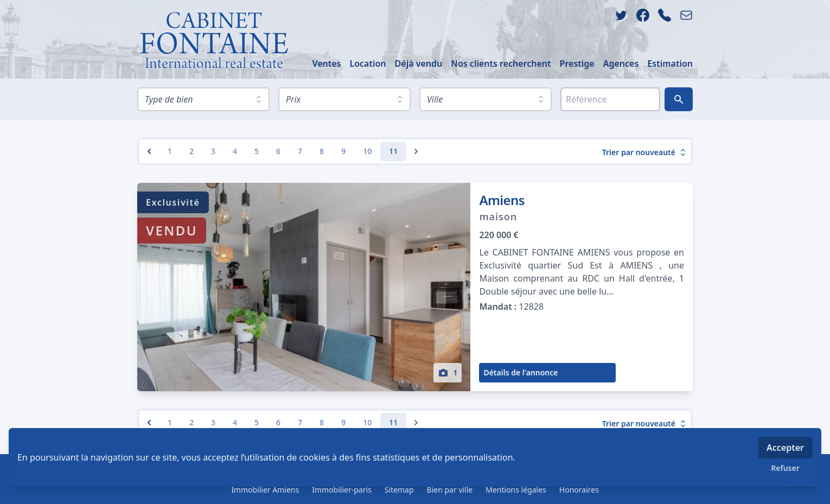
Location (368, 63)
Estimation (670, 63)
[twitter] (621, 15)
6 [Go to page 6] (278, 151)
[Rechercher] (679, 99)
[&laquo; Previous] (149, 151)
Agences (621, 63)
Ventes (326, 63)
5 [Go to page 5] (257, 151)
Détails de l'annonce (521, 372)
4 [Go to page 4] (235, 151)
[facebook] (643, 15)
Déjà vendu (419, 63)
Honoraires (579, 490)
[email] (686, 15)
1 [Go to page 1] (170, 151)
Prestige (577, 63)
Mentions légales (516, 490)
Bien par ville (450, 490)
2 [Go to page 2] (191, 151)
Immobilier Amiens (265, 490)
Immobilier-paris (342, 490)
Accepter (785, 448)
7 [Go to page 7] (300, 151)
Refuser (785, 468)
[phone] (665, 15)
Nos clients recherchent (501, 63)
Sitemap (399, 490)
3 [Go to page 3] (213, 151)
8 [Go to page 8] (322, 151)
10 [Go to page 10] (367, 151)
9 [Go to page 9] (343, 151)
